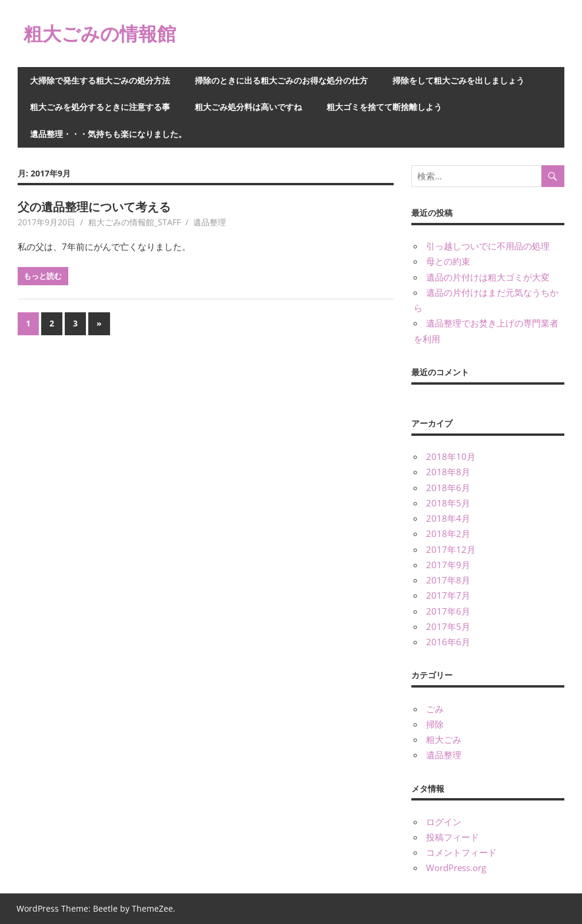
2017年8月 (448, 580)
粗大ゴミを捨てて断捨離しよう (384, 107)
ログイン (444, 822)
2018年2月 (448, 533)
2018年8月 (448, 472)
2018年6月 (448, 488)
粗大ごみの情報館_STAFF (134, 222)
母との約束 (448, 261)
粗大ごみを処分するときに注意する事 (100, 107)
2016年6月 (448, 642)
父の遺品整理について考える (94, 207)
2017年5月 (448, 626)
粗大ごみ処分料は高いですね (248, 107)
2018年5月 (448, 503)
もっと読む (43, 276)
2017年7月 (448, 595)
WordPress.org (456, 868)
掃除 (435, 724)
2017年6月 (448, 611)
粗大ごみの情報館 (100, 33)
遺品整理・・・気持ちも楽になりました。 (108, 134)
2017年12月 (451, 549)
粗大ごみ (444, 739)
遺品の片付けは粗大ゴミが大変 (488, 277)
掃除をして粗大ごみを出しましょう (458, 80)
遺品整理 (209, 222)
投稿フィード (453, 837)
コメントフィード (461, 852)
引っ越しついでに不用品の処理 (488, 246)
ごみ (435, 709)
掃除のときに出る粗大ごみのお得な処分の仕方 (281, 80)
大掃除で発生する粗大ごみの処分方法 (100, 80)
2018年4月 (448, 518)
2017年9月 (448, 565)
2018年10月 (451, 456)
